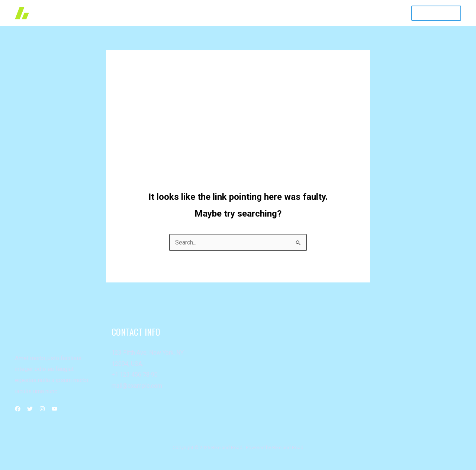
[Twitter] (30, 409)
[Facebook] (18, 409)
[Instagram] (42, 409)
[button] (436, 13)
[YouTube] (54, 409)
